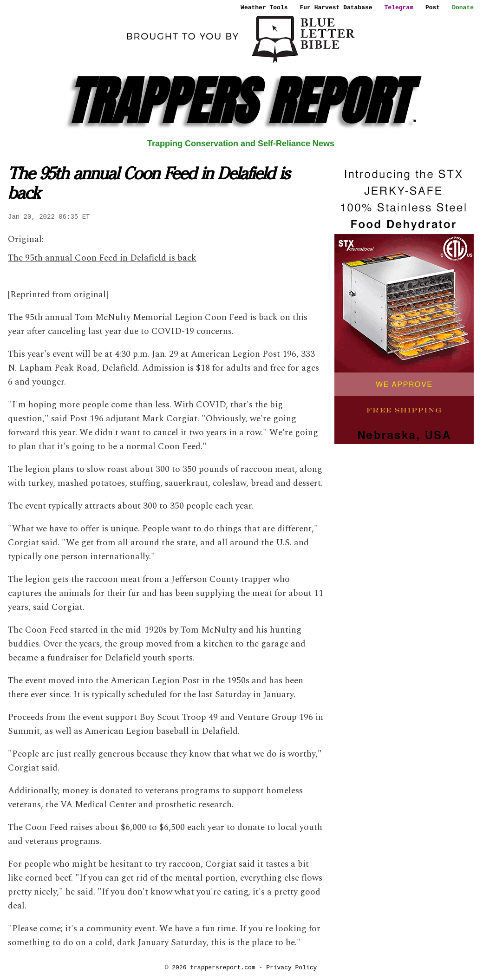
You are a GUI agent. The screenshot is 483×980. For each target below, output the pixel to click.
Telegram (399, 7)
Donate (463, 7)
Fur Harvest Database (336, 7)
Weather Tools (264, 7)
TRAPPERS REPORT (241, 101)
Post (433, 7)
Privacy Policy (291, 967)
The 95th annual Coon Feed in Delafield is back (102, 258)
